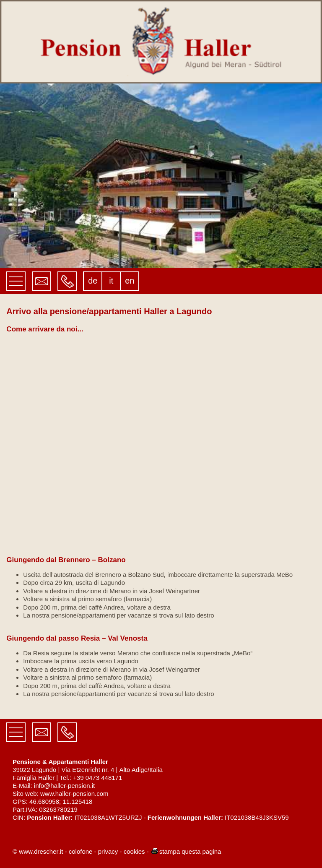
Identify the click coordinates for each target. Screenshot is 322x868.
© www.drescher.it (38, 851)
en (130, 281)
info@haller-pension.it (64, 786)
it (111, 281)
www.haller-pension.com (74, 794)
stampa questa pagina (186, 851)
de (93, 281)
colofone (81, 851)
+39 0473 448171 (97, 778)
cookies (134, 851)
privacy (108, 851)
